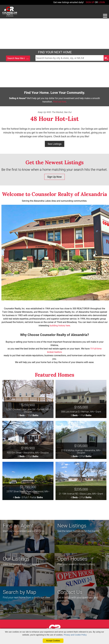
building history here (60, 326)
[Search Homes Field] (70, 58)
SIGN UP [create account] (90, 2)
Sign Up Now (54, 177)
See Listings (55, 144)
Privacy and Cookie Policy (75, 635)
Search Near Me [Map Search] (18, 58)
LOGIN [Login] (102, 2)
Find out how (60, 102)
